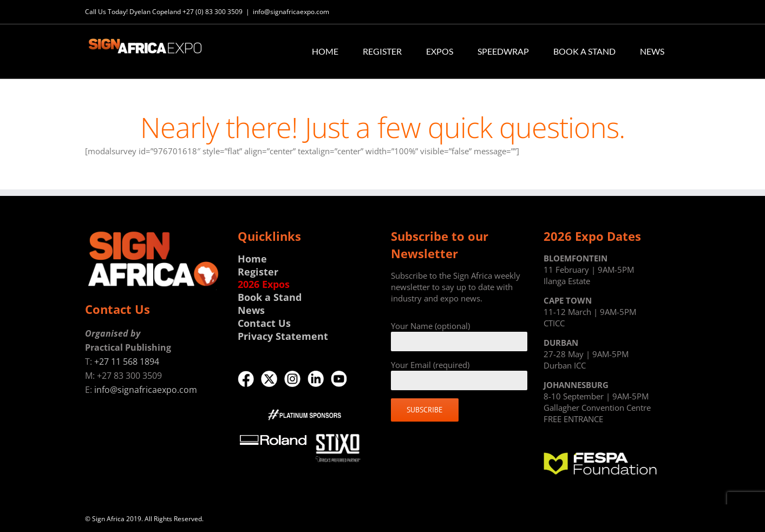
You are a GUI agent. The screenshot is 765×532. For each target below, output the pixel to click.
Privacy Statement (283, 336)
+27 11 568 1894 (127, 362)
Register (258, 272)
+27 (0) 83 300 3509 (212, 12)
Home (252, 259)
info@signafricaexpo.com (291, 12)
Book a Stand (270, 297)
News (251, 310)
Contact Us (264, 323)
